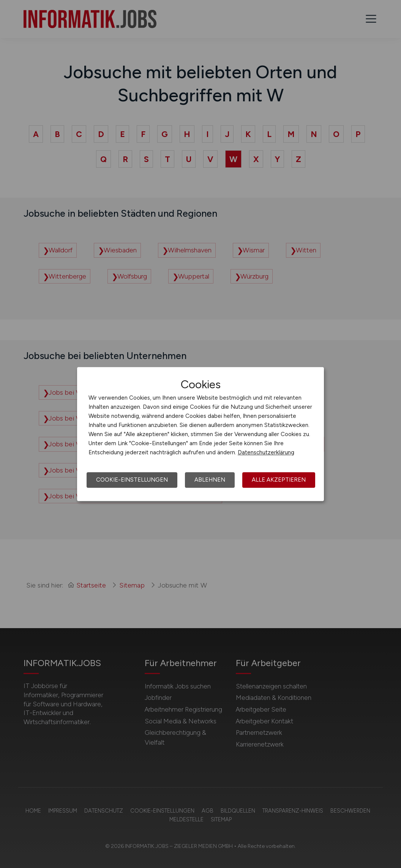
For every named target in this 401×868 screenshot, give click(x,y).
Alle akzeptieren (279, 480)
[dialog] (200, 434)
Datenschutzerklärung (266, 452)
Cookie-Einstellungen (132, 480)
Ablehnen (210, 480)
